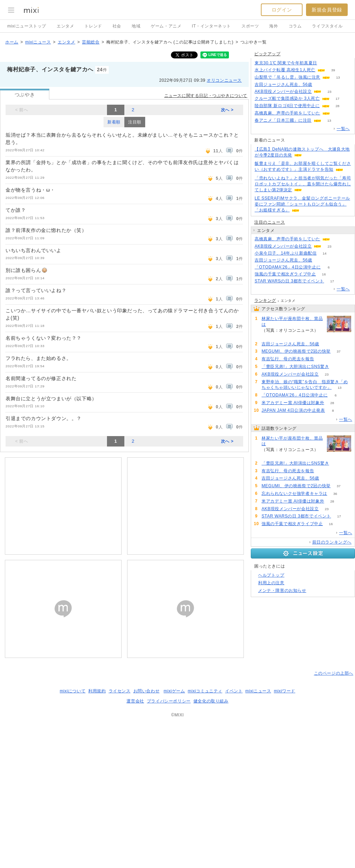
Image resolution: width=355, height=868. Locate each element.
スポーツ (250, 26)
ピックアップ (267, 54)
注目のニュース (270, 222)
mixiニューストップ (27, 26)
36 (335, 494)
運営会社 (135, 701)
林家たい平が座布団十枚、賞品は (292, 322)
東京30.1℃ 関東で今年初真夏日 (286, 63)
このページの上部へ (334, 673)
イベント (234, 691)
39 (333, 70)
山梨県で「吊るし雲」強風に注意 (287, 77)
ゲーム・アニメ (166, 26)
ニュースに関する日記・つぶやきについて (206, 96)
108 (270, 336)
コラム (295, 26)
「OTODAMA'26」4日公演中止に (288, 267)
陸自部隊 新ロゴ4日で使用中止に (287, 106)
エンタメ (65, 26)
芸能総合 (91, 42)
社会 (117, 26)
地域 (136, 26)
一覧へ (343, 129)
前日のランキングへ (332, 542)
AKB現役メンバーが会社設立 (283, 91)
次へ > (227, 110)
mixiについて (73, 691)
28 (337, 106)
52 (325, 63)
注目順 (135, 122)
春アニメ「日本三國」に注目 (283, 120)
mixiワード (284, 691)
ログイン (282, 10)
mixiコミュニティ (205, 691)
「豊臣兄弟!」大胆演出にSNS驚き (295, 367)
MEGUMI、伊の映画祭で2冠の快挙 (296, 351)
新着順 (114, 122)
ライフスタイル (327, 26)
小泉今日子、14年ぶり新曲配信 (286, 253)
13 (338, 77)
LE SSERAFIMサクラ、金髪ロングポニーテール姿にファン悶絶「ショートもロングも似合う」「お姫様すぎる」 (302, 204)
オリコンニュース (224, 80)
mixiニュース (38, 42)
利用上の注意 (271, 583)
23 (329, 92)
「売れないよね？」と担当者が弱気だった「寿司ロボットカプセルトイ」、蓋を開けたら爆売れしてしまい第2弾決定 (303, 184)
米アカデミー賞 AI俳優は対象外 (293, 403)
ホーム (12, 42)
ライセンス (120, 691)
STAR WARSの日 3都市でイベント (289, 281)
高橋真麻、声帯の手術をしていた (287, 113)
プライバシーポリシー (169, 701)
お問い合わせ (147, 691)
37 (339, 351)
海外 (274, 26)
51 (320, 85)
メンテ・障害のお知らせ (282, 590)
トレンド (93, 26)
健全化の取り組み (211, 701)
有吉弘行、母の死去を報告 (288, 359)
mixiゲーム (174, 691)
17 (337, 99)
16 (324, 274)
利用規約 (97, 691)
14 (325, 253)
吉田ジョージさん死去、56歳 (283, 85)
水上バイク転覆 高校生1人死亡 (285, 70)
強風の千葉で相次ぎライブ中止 (285, 274)
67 (337, 367)
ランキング (265, 300)
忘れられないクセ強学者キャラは (294, 493)
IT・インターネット (211, 26)
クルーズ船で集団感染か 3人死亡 (287, 98)
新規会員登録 (327, 10)
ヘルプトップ (271, 575)
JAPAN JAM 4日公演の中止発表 (293, 410)
